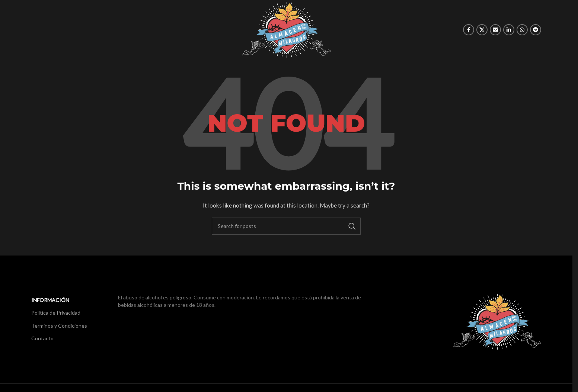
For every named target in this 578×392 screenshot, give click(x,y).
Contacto (42, 338)
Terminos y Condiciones (59, 326)
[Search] (286, 226)
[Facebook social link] (469, 30)
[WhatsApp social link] (522, 30)
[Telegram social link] (536, 30)
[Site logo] (286, 29)
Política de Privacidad (56, 313)
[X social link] (482, 30)
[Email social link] (495, 30)
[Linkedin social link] (509, 30)
